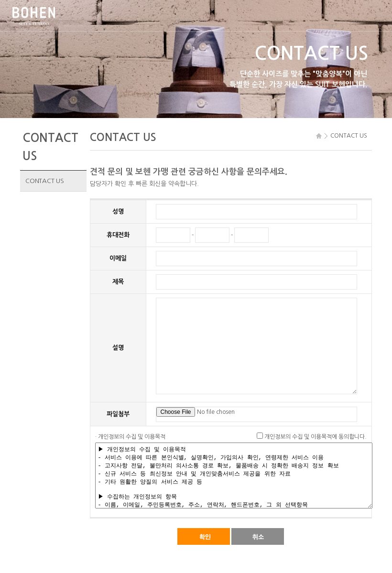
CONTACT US (44, 181)
